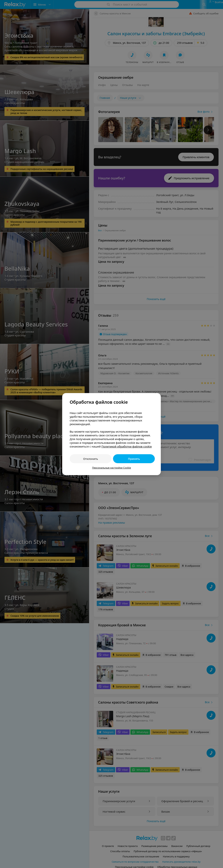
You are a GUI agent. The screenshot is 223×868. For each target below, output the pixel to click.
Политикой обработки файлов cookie (127, 446)
